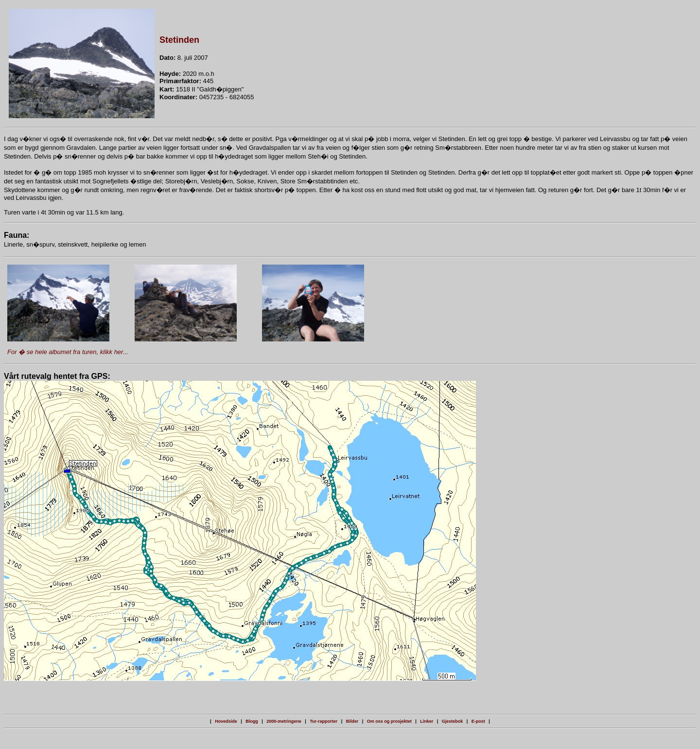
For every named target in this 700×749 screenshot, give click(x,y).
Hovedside (226, 721)
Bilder (352, 721)
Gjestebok (453, 721)
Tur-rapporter (324, 721)
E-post (478, 721)
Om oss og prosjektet (389, 721)
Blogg (252, 721)
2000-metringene (284, 721)
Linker (427, 721)
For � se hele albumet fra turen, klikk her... (68, 352)
